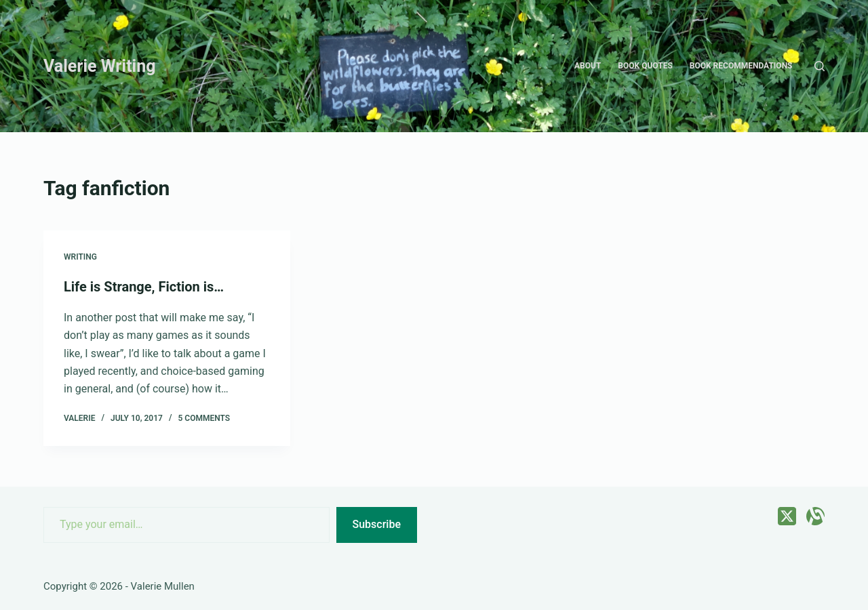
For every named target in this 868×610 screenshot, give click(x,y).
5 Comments (204, 418)
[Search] (820, 66)
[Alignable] (815, 516)
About (588, 66)
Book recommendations (741, 66)
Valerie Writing (100, 66)
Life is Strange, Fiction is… (144, 287)
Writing (80, 257)
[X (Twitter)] (787, 516)
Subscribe (377, 524)
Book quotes (645, 66)
